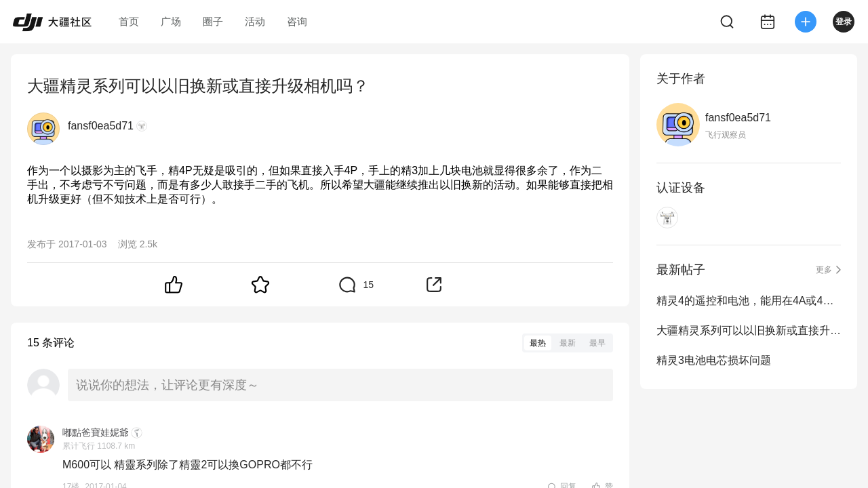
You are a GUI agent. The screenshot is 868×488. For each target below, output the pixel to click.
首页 (129, 21)
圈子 (213, 21)
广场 (171, 21)
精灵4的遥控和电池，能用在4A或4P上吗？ (749, 301)
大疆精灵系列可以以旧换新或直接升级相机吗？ (749, 330)
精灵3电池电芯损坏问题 (714, 360)
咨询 (297, 21)
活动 (255, 21)
